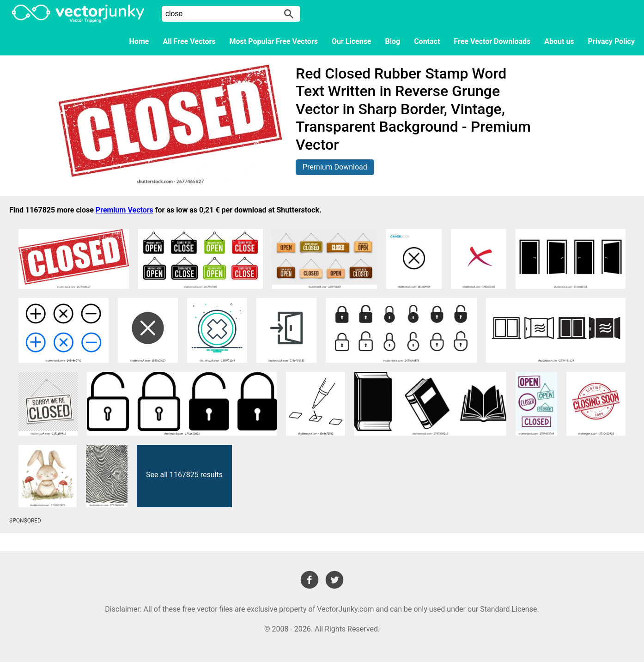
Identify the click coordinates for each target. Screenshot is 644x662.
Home (139, 41)
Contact (427, 41)
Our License (352, 41)
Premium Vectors (125, 210)
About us (559, 41)
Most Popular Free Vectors (274, 41)
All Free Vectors (189, 41)
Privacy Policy (611, 41)
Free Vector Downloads (492, 41)
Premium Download (335, 167)
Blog (393, 41)
